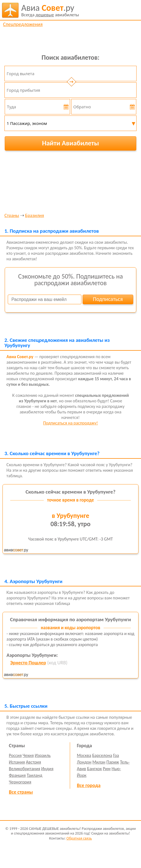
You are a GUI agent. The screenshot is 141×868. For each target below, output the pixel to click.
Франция (17, 775)
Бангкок (94, 769)
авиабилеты (50, 10)
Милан (99, 762)
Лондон (84, 762)
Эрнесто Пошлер (28, 663)
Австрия (34, 762)
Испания (17, 762)
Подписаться (108, 299)
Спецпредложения (23, 24)
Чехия (28, 755)
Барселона (102, 755)
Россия (15, 755)
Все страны (21, 792)
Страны (12, 216)
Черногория (20, 782)
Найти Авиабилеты (71, 143)
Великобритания (25, 769)
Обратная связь (79, 838)
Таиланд (34, 775)
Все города (89, 785)
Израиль (43, 755)
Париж (113, 762)
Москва (84, 755)
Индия (47, 769)
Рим (107, 769)
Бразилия (35, 216)
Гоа (116, 755)
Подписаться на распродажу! (70, 423)
